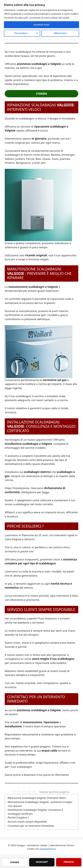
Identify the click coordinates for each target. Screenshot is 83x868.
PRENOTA (69, 862)
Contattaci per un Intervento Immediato (31, 826)
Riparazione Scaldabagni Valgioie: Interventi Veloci (37, 798)
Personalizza (21, 33)
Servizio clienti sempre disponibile (27, 822)
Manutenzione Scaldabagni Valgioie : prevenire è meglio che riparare (40, 804)
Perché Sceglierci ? (18, 818)
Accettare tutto (41, 25)
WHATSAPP (42, 862)
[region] (41, 20)
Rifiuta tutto (60, 33)
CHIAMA (15, 862)
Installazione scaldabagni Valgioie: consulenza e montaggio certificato (35, 812)
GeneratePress (48, 849)
